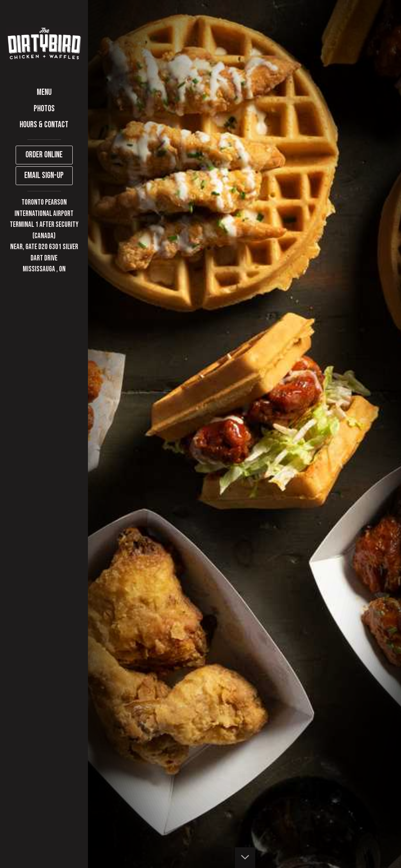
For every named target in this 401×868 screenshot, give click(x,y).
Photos (44, 109)
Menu (44, 92)
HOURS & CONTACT (44, 125)
